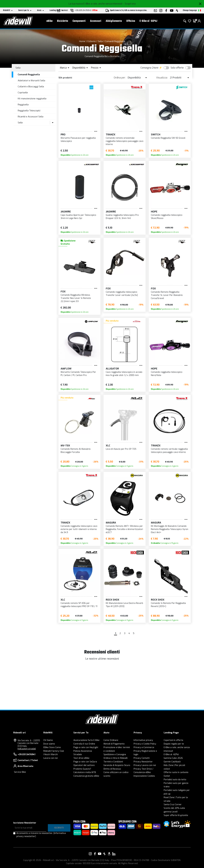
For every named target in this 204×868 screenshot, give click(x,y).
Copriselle (23, 93)
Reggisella (23, 105)
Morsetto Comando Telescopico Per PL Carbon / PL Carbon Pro (78, 374)
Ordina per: (120, 78)
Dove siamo (49, 744)
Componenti (79, 21)
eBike (49, 21)
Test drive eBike (81, 758)
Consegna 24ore (149, 68)
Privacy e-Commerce (144, 747)
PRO (63, 135)
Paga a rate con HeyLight (86, 747)
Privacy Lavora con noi (145, 765)
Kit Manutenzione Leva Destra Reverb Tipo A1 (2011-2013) (124, 605)
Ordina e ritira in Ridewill (116, 758)
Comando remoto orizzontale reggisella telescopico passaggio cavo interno (125, 141)
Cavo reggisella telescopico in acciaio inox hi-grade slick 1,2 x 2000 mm (124, 374)
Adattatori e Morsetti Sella (31, 81)
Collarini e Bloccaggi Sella (31, 87)
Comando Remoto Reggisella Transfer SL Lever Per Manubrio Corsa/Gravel (167, 295)
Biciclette (63, 21)
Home (82, 41)
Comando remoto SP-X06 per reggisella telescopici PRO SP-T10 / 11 (79, 605)
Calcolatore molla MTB (85, 772)
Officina (131, 21)
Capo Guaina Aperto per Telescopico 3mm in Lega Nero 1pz (78, 217)
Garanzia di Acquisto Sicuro (117, 765)
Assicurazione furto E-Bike (86, 740)
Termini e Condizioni (113, 762)
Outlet (167, 776)
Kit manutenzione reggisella (32, 99)
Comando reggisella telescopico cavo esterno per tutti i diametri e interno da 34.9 (79, 529)
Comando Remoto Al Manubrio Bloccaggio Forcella (76, 451)
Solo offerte (177, 68)
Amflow (66, 369)
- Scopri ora (129, 4)
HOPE (154, 212)
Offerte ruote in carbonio (176, 772)
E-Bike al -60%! (148, 21)
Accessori (96, 21)
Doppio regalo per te (174, 744)
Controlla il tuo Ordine (84, 744)
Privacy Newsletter (143, 762)
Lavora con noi (50, 758)
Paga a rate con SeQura (85, 762)
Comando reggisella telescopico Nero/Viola (167, 374)
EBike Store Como (52, 747)
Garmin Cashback (172, 762)
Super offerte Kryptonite (176, 815)
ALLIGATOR (112, 369)
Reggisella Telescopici (29, 111)
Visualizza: (162, 78)
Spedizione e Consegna (115, 754)
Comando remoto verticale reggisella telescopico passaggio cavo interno (169, 451)
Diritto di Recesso (112, 769)
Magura (111, 523)
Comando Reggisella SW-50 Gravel (168, 138)
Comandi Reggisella (115, 41)
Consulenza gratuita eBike (86, 776)
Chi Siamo (48, 740)
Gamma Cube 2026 (173, 758)
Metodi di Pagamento (114, 744)
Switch (156, 135)
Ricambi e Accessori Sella (31, 117)
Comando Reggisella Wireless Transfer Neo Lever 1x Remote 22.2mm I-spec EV (76, 298)
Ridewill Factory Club (54, 751)
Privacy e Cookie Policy (145, 744)
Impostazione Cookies (144, 776)
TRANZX (111, 135)
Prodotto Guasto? (82, 769)
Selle (20, 123)
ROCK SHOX (113, 600)
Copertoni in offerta (173, 740)
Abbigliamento (114, 21)
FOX (63, 292)
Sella (100, 41)
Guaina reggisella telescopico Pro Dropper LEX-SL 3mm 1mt (122, 217)
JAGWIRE (66, 212)
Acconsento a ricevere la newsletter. (41, 835)
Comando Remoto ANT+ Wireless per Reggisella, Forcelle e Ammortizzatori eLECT (124, 529)
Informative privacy (143, 740)
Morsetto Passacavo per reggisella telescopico (78, 140)
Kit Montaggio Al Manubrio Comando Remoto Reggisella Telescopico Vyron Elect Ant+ (170, 529)
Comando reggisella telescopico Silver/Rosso (167, 217)
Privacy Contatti (142, 758)
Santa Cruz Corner (173, 805)
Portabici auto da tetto (175, 780)
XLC (108, 446)
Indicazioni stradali (27, 749)
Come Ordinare (111, 740)
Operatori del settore (84, 765)
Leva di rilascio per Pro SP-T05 (121, 449)
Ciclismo (91, 41)
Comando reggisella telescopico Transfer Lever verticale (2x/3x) (122, 294)
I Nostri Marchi (50, 754)
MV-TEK (65, 446)
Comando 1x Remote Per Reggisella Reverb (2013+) (168, 605)
